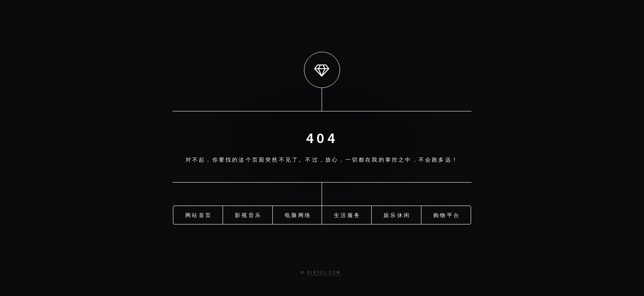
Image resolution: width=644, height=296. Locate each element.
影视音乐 (248, 215)
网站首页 (199, 215)
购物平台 (447, 215)
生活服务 (347, 215)
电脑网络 (298, 215)
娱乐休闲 (397, 215)
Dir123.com (324, 273)
